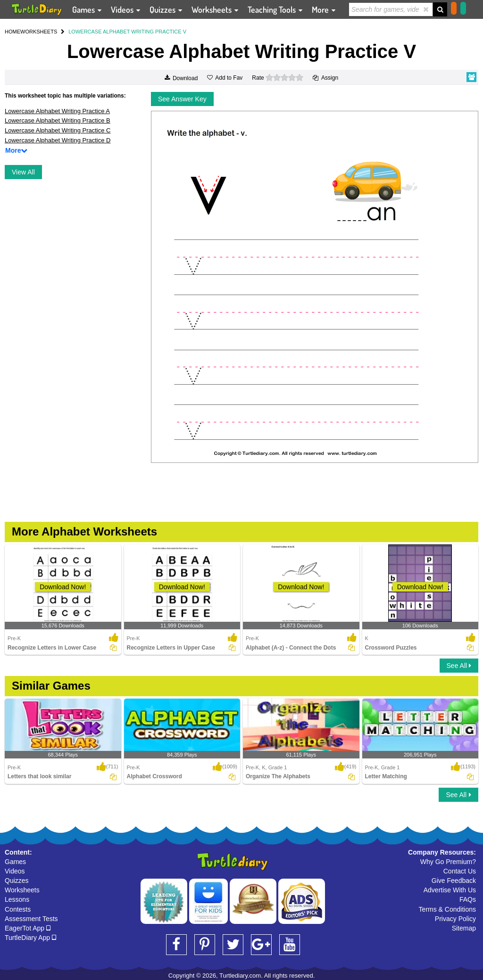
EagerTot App (28, 928)
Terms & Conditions (447, 909)
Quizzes (17, 881)
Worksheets (22, 890)
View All (23, 172)
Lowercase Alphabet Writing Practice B (58, 120)
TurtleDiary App (30, 938)
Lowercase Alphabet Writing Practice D (58, 140)
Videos (15, 871)
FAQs (468, 899)
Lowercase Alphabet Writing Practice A (57, 111)
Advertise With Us (450, 890)
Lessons (17, 899)
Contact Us (460, 871)
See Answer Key (182, 99)
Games (15, 862)
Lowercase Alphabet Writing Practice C (58, 130)
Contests (18, 909)
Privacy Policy (455, 919)
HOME (12, 32)
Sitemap (464, 928)
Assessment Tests (31, 919)
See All (459, 666)
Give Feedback (454, 881)
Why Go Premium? (448, 862)
